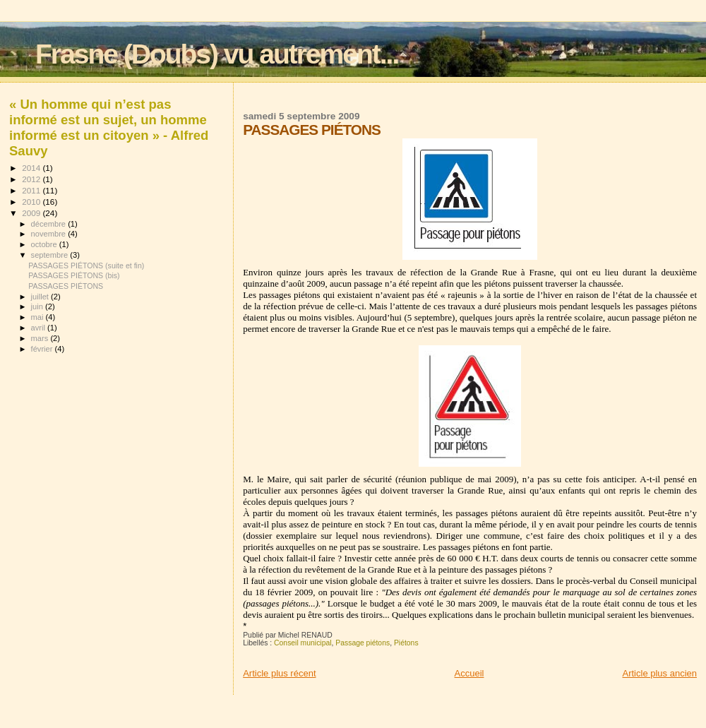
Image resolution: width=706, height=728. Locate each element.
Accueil (469, 673)
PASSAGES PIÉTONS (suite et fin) (86, 265)
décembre (50, 224)
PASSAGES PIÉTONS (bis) (74, 275)
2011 (32, 190)
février (43, 349)
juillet (41, 297)
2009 (32, 213)
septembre (51, 255)
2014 (32, 168)
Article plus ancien (660, 673)
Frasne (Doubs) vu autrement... (217, 54)
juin (38, 306)
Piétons (406, 643)
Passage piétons (363, 643)
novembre (50, 234)
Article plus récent (279, 673)
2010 (32, 202)
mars (41, 338)
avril (40, 328)
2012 (32, 179)
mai (38, 317)
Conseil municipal (303, 643)
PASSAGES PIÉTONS (66, 286)
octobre (45, 244)
